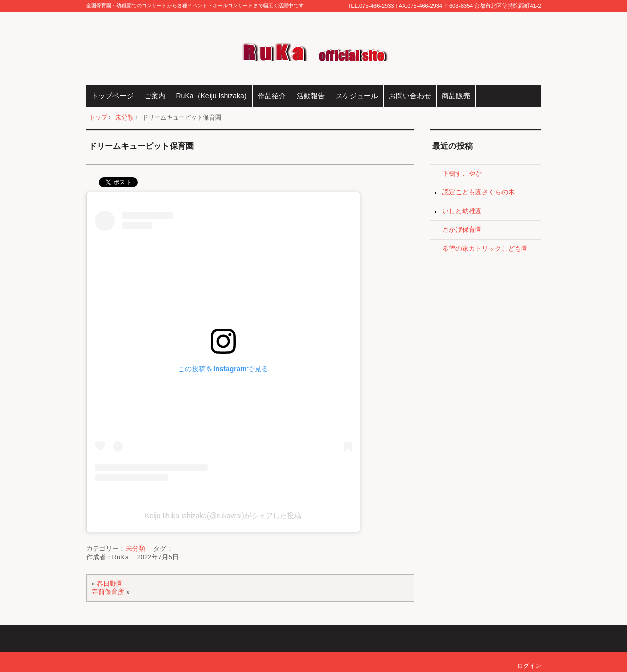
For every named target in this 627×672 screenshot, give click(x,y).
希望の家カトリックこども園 (485, 248)
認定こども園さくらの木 (478, 192)
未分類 (135, 549)
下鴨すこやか (462, 173)
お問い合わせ (410, 96)
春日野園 (110, 584)
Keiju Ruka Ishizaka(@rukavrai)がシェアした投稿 (223, 516)
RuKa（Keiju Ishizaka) (212, 96)
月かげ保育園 (462, 230)
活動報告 (311, 96)
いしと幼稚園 (462, 211)
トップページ (112, 96)
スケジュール (357, 96)
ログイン (529, 666)
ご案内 (155, 96)
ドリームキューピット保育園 (141, 146)
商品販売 (456, 96)
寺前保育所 (108, 592)
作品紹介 (272, 96)
